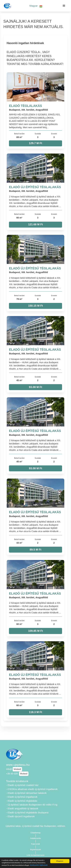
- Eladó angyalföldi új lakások (22, 808)
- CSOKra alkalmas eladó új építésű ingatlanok (32, 789)
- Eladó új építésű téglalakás (22, 801)
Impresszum (35, 850)
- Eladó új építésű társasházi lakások (26, 793)
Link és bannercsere (35, 855)
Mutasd (17, 769)
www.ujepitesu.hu (18, 765)
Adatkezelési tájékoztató (39, 865)
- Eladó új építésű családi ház (22, 785)
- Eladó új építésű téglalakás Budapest (27, 812)
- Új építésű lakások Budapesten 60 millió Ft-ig (32, 805)
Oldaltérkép (35, 833)
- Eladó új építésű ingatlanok (22, 797)
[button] (36, 6)
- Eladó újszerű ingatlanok (20, 816)
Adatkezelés (35, 838)
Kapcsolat (36, 844)
